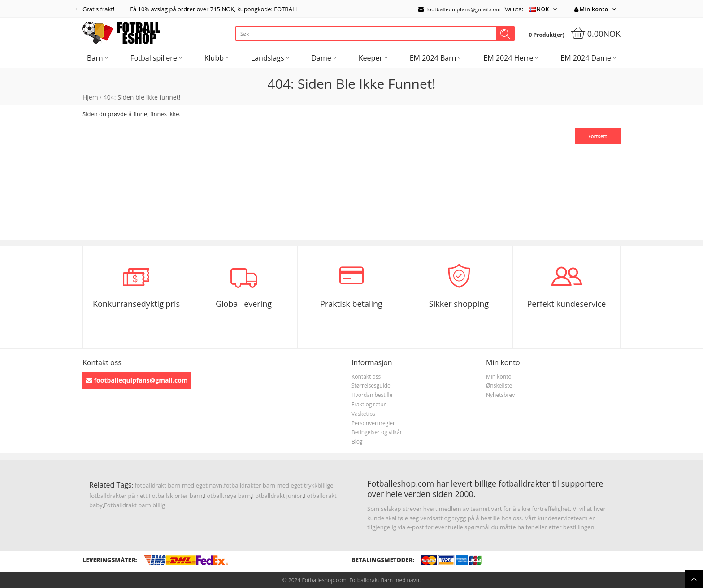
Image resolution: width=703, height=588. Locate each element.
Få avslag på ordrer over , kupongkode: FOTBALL (214, 9)
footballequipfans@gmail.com (460, 9)
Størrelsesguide (371, 385)
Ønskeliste (499, 385)
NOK (543, 9)
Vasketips (363, 414)
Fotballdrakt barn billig (135, 505)
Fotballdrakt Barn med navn (384, 580)
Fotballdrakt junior (278, 496)
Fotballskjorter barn (176, 496)
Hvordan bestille (372, 395)
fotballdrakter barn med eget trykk (271, 485)
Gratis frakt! (98, 9)
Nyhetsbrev (500, 395)
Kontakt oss (366, 377)
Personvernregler (373, 423)
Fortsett (598, 136)
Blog (357, 442)
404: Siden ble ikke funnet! (142, 97)
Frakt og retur (369, 404)
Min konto (591, 9)
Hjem (90, 97)
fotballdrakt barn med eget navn (178, 485)
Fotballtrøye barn (227, 496)
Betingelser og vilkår (377, 432)
